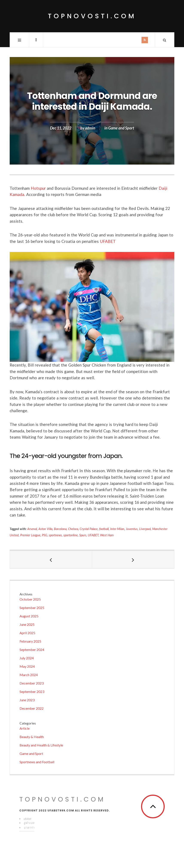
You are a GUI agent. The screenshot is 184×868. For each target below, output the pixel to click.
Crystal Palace (89, 529)
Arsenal (32, 529)
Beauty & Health (32, 737)
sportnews (55, 535)
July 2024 (27, 658)
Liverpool (145, 529)
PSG (45, 535)
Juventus (132, 529)
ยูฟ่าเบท (29, 823)
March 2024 (29, 675)
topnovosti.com (92, 16)
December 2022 (32, 708)
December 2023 (32, 683)
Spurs (83, 535)
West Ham (107, 535)
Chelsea (73, 529)
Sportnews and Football (37, 762)
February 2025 (30, 641)
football (104, 529)
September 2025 (32, 608)
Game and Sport (121, 128)
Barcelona (60, 529)
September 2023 (32, 691)
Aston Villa (45, 529)
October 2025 (30, 599)
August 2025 (29, 616)
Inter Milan (117, 529)
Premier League (30, 535)
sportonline (71, 535)
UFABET (108, 241)
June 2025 (27, 624)
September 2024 (32, 650)
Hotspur (38, 188)
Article (25, 728)
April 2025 (27, 633)
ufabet (27, 819)
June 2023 (27, 700)
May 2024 (27, 666)
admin (90, 128)
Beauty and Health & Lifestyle (41, 745)
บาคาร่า (29, 827)
